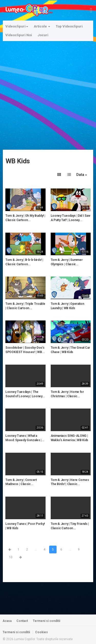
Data (82, 175)
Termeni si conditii (46, 621)
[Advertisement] (48, 92)
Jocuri (43, 35)
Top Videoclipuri (69, 26)
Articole (42, 26)
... (36, 550)
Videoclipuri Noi (19, 35)
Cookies (41, 632)
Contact (22, 621)
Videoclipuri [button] (17, 26)
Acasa (7, 621)
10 (11, 557)
